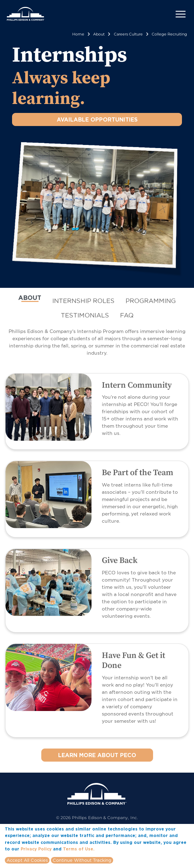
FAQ (127, 315)
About (99, 34)
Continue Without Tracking (82, 861)
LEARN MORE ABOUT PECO (97, 755)
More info (106, 850)
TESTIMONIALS (85, 315)
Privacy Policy (36, 850)
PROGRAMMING (151, 301)
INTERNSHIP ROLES (83, 301)
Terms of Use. (79, 850)
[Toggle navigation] (181, 14)
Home (78, 34)
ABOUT (30, 297)
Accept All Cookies (27, 861)
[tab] (30, 301)
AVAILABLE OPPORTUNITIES (97, 119)
